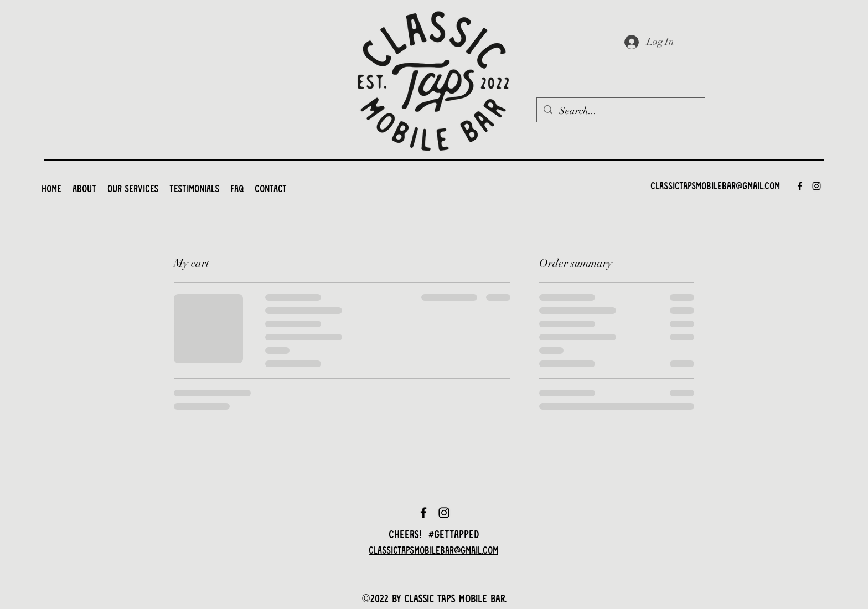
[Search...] (620, 111)
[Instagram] (817, 186)
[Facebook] (800, 186)
